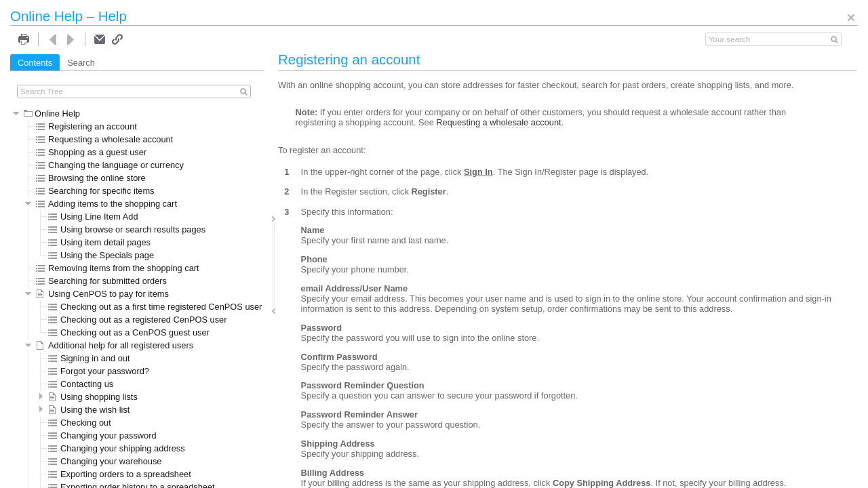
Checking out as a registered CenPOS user (137, 320)
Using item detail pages (99, 242)
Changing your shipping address (117, 448)
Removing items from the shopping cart (118, 268)
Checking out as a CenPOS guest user (129, 332)
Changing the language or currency (110, 165)
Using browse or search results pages (127, 229)
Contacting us (81, 384)
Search (81, 63)
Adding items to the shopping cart (106, 204)
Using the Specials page (101, 255)
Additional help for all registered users (115, 345)
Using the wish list (89, 410)
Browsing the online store (91, 178)
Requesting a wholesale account (104, 139)
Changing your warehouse (105, 461)
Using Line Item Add (93, 217)
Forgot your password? (99, 371)
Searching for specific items (95, 191)
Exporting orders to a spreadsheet (120, 474)
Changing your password (102, 435)
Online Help (52, 114)
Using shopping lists (93, 397)
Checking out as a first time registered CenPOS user (155, 307)
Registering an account (86, 126)
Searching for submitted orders (101, 281)
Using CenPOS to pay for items (102, 294)
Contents (35, 63)
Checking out (80, 423)
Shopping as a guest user (91, 152)
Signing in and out (89, 358)
